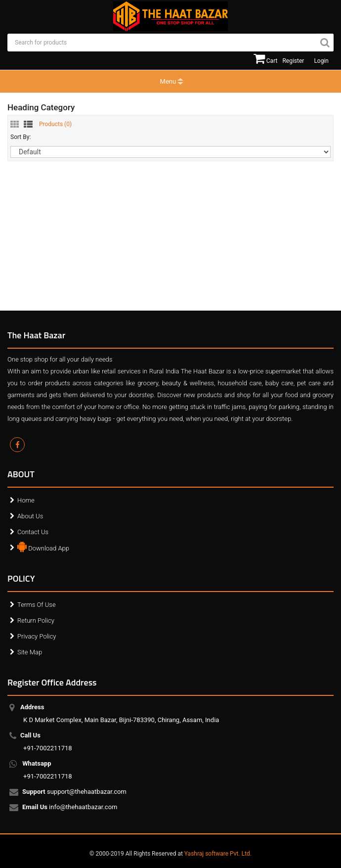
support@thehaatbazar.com (75, 792)
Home (26, 500)
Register (293, 61)
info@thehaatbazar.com (70, 808)
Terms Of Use (37, 605)
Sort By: (21, 137)
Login (321, 61)
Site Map (30, 652)
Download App (43, 546)
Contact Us (33, 532)
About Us (30, 516)
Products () (55, 124)
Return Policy (36, 620)
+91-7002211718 (48, 742)
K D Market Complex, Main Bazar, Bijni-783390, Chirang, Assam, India (121, 713)
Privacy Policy (37, 636)
